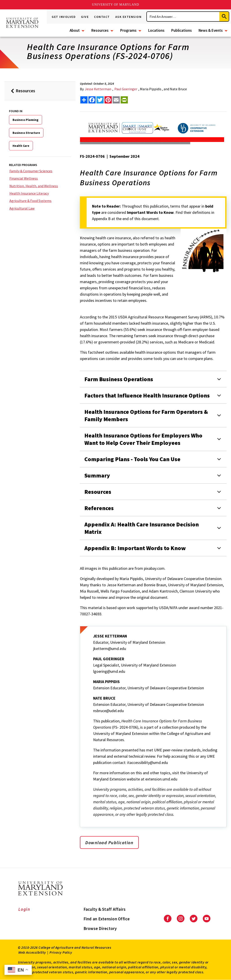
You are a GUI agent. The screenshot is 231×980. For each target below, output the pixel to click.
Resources (100, 30)
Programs (128, 30)
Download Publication (109, 842)
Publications (182, 30)
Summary (97, 475)
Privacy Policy (61, 952)
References (99, 508)
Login (24, 909)
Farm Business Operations (119, 379)
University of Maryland (116, 5)
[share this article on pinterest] (108, 100)
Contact (102, 17)
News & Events (211, 30)
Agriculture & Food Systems (30, 201)
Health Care (21, 146)
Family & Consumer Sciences (31, 171)
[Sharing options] (84, 100)
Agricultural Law (22, 208)
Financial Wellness (24, 178)
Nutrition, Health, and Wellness (34, 186)
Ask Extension (128, 17)
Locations (156, 30)
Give (85, 17)
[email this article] (116, 100)
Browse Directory (100, 928)
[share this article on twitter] (100, 100)
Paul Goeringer (126, 89)
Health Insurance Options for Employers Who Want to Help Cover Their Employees (143, 439)
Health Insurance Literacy (29, 193)
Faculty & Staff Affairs (105, 909)
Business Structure (26, 133)
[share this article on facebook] (92, 100)
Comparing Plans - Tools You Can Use (132, 459)
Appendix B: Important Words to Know (135, 548)
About (75, 30)
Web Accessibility (32, 952)
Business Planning (26, 120)
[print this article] (124, 100)
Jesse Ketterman (98, 89)
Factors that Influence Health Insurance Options (147, 395)
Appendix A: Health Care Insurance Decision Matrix (142, 528)
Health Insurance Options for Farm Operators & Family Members (146, 415)
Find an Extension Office (107, 919)
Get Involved (64, 17)
